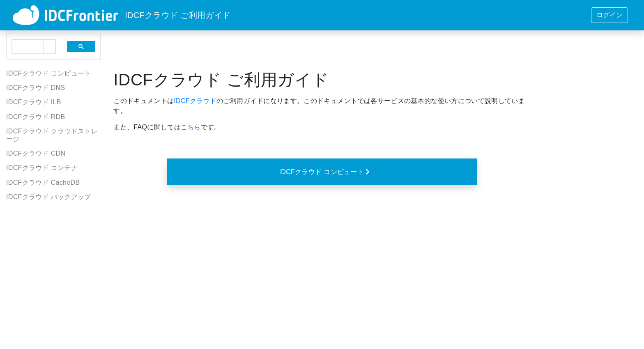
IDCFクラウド (195, 101)
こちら (191, 127)
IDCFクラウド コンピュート (325, 172)
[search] (28, 47)
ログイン (609, 15)
